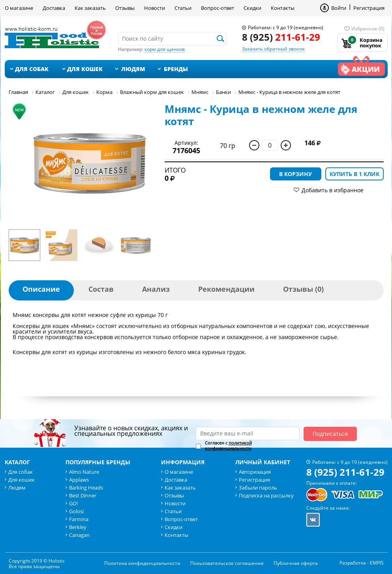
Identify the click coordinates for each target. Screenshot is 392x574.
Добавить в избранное (333, 190)
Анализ (156, 289)
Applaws (79, 480)
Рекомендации (226, 289)
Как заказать (90, 8)
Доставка (54, 8)
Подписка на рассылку (266, 495)
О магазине (19, 8)
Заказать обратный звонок (273, 49)
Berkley (78, 527)
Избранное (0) (368, 29)
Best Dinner (83, 495)
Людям (133, 69)
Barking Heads (86, 488)
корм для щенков (165, 49)
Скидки (252, 8)
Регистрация (369, 8)
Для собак (32, 69)
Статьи (183, 8)
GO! (73, 503)
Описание (41, 289)
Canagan (79, 535)
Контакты (283, 8)
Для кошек (85, 69)
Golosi (76, 511)
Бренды (176, 69)
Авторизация (255, 472)
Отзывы (125, 8)
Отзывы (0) (303, 289)
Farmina (79, 519)
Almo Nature (84, 472)
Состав (101, 289)
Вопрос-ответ (218, 8)
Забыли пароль (258, 488)
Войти (339, 8)
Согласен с (228, 446)
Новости (155, 8)
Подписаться (330, 434)
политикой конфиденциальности (228, 446)
